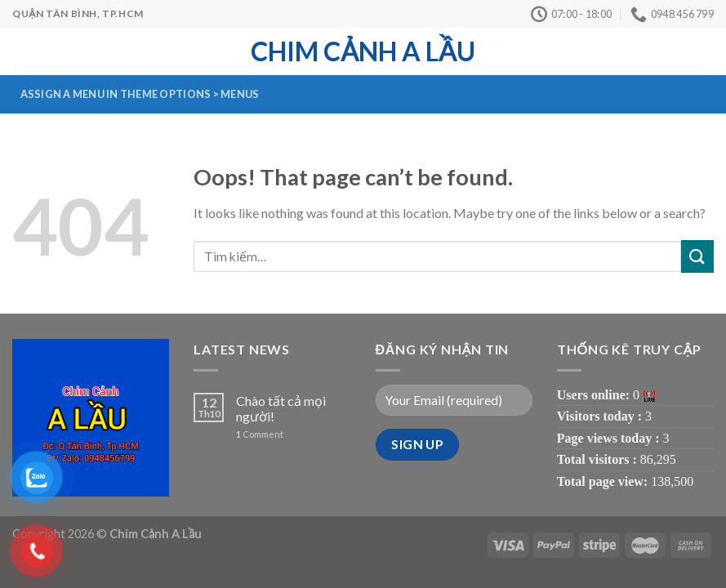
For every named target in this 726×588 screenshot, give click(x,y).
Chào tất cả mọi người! (281, 408)
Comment (260, 434)
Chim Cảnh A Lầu (363, 51)
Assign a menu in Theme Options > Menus (140, 94)
